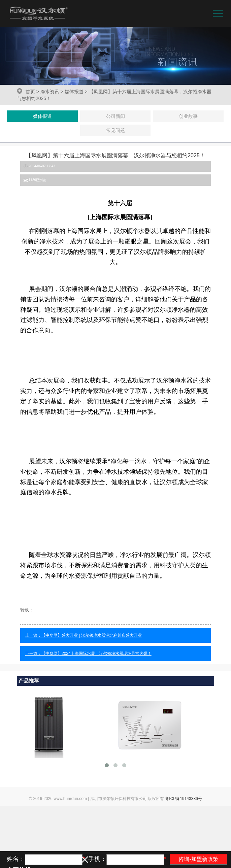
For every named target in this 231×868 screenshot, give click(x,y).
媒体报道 (74, 92)
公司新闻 (115, 116)
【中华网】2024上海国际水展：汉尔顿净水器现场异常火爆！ (96, 654)
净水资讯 (50, 92)
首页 (30, 92)
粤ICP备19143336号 (183, 799)
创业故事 (188, 116)
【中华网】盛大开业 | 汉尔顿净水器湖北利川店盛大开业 (92, 635)
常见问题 (115, 130)
